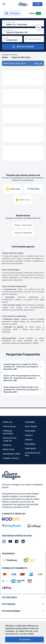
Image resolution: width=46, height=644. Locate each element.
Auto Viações (31, 426)
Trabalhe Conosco (11, 458)
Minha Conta (8, 449)
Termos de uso (9, 426)
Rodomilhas (30, 444)
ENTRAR (38, 4)
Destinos (29, 435)
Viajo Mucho (30, 448)
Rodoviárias (30, 431)
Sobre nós (7, 422)
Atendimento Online (12, 454)
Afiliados (29, 440)
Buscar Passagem (23, 47)
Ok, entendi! (24, 639)
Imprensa (7, 445)
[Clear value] (20, 39)
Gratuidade (30, 422)
